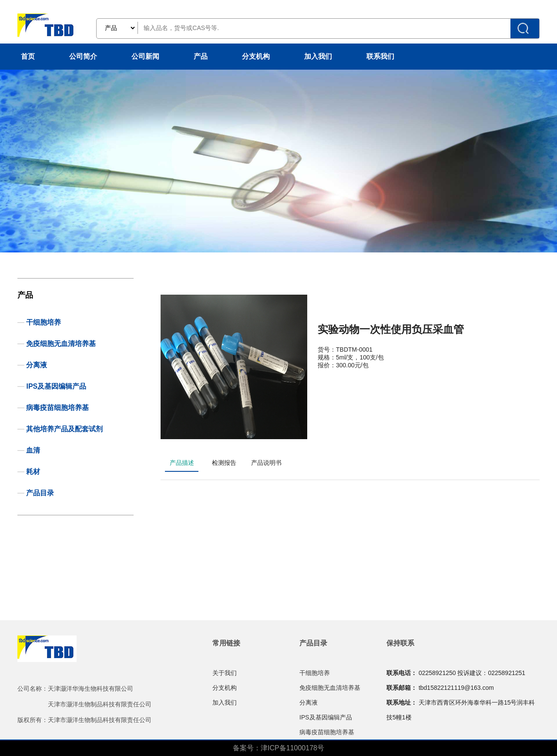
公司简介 (83, 56)
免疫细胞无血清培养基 (61, 344)
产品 (201, 56)
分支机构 (256, 56)
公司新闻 (145, 56)
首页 (28, 56)
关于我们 (225, 673)
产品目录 (40, 493)
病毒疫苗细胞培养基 (57, 408)
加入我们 (318, 56)
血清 (33, 450)
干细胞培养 (44, 322)
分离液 (37, 365)
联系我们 (380, 56)
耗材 (33, 472)
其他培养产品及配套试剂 (64, 429)
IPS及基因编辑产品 (56, 386)
